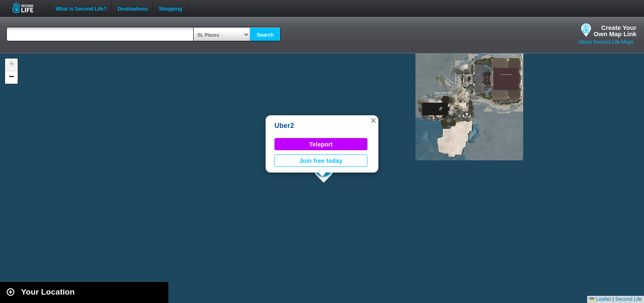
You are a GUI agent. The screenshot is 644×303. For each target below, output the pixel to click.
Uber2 (284, 126)
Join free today (321, 161)
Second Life (28, 8)
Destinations (133, 8)
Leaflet (600, 299)
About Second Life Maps (606, 42)
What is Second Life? (81, 8)
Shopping (170, 8)
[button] (373, 120)
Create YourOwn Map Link (615, 31)
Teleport (321, 144)
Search (265, 35)
